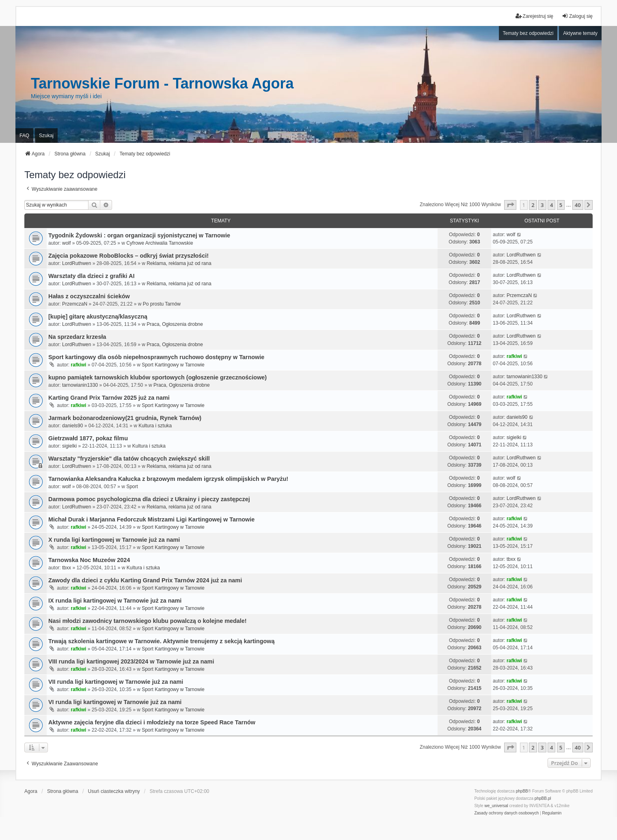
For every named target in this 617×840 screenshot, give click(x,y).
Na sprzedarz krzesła (77, 337)
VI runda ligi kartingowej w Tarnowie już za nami (115, 702)
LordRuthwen (77, 263)
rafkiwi (78, 365)
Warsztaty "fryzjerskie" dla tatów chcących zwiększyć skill (129, 459)
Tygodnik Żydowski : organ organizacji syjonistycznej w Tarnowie (139, 235)
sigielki (69, 446)
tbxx (67, 568)
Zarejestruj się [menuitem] (534, 16)
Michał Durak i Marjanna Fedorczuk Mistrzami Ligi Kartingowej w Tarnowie (151, 519)
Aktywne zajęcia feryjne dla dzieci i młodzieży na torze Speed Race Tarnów (152, 722)
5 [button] (561, 205)
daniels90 (72, 426)
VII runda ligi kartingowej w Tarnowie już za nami (116, 682)
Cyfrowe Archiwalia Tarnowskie (160, 243)
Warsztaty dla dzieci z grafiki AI (91, 276)
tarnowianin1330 (80, 385)
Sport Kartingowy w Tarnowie (173, 365)
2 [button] (533, 205)
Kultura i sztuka (155, 426)
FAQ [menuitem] (24, 136)
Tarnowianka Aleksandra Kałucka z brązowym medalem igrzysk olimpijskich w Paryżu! (168, 479)
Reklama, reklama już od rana (179, 263)
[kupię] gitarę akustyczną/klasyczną (98, 317)
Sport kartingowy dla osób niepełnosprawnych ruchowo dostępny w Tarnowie (156, 357)
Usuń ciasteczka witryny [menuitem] (114, 791)
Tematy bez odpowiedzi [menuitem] (528, 33)
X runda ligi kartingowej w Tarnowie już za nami (114, 540)
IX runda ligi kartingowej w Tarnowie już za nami (115, 601)
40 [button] (578, 205)
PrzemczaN (75, 304)
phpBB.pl (543, 798)
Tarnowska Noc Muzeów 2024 (89, 560)
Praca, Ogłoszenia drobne (175, 324)
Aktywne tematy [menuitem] (580, 33)
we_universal (496, 806)
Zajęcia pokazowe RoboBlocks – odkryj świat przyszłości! (128, 256)
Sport (132, 487)
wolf (66, 243)
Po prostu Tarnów (162, 304)
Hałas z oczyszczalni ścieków (89, 296)
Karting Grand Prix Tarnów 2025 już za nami (109, 398)
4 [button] (551, 205)
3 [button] (542, 205)
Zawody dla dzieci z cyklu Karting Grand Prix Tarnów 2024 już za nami (145, 580)
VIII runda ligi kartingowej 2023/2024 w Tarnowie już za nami (131, 661)
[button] (510, 205)
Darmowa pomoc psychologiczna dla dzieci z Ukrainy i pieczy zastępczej (149, 499)
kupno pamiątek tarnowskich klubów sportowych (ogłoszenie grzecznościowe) (157, 377)
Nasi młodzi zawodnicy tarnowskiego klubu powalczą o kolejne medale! (148, 621)
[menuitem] (506, 813)
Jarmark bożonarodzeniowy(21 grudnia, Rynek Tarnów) (125, 418)
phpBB (522, 791)
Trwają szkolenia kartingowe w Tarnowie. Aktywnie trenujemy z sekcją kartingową (161, 641)
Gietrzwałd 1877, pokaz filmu (88, 438)
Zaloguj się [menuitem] (577, 16)
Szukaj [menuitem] (46, 136)
